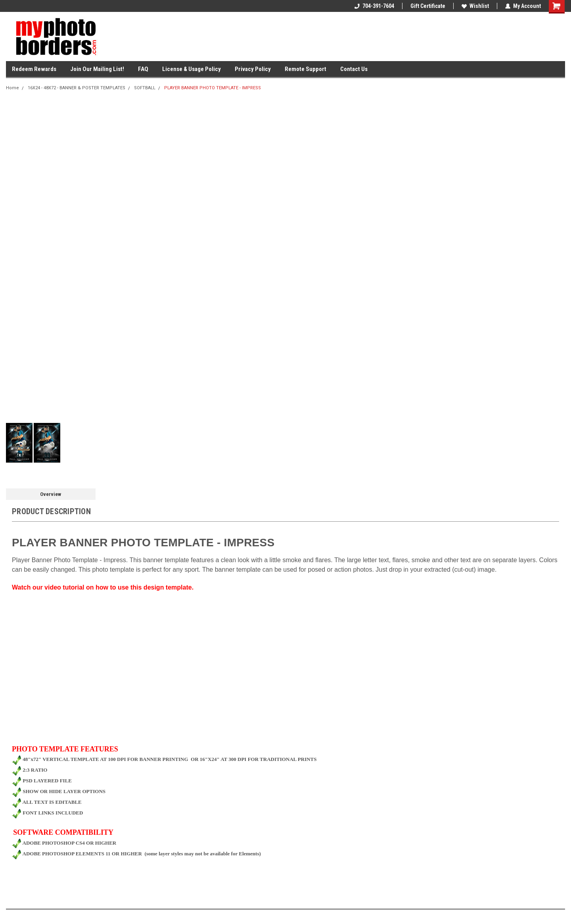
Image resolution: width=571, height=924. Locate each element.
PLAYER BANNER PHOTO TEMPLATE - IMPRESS (213, 88)
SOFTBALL (145, 88)
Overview (51, 494)
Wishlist (475, 6)
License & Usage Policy (192, 69)
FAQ (143, 69)
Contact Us (354, 69)
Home (12, 88)
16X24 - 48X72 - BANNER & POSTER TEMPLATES (77, 88)
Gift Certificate (428, 6)
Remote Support (306, 69)
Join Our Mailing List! (97, 69)
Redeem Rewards (34, 69)
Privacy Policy (253, 69)
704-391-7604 (374, 6)
